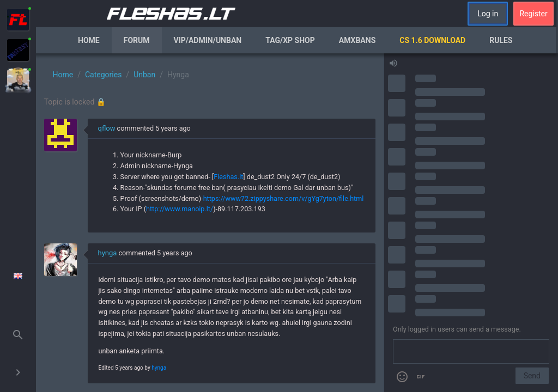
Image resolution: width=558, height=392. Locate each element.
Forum (137, 40)
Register (533, 14)
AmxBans (357, 40)
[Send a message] (471, 352)
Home (89, 40)
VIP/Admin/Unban (208, 40)
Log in (488, 14)
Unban (144, 75)
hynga (108, 253)
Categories (103, 75)
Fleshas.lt (228, 177)
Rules (501, 40)
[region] (210, 223)
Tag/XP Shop (290, 40)
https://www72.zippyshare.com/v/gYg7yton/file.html (284, 198)
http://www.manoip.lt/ (180, 209)
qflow (107, 128)
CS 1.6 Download (432, 40)
